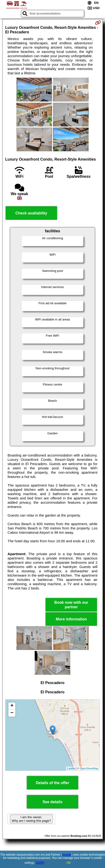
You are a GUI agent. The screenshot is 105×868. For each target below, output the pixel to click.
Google (67, 855)
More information (71, 619)
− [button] (12, 713)
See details (52, 802)
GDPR (40, 863)
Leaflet (71, 768)
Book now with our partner (71, 605)
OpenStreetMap (89, 768)
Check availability (31, 213)
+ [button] (12, 706)
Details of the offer (52, 783)
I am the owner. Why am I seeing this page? (31, 819)
